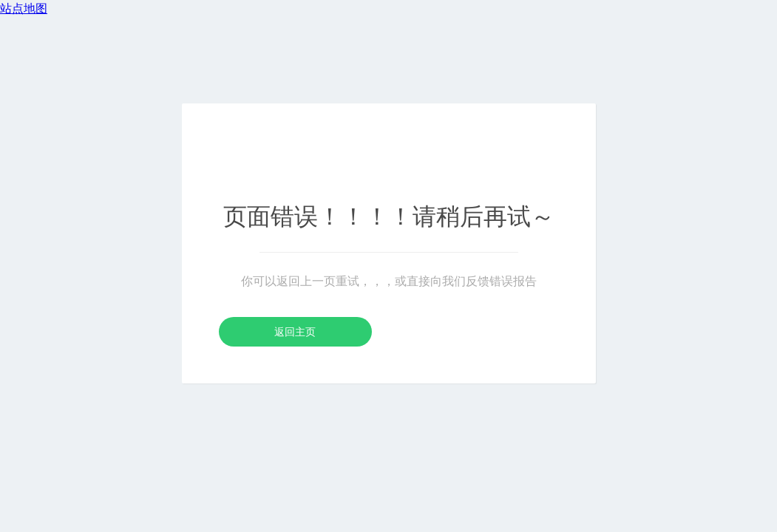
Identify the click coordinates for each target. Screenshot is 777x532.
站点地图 (24, 8)
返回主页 (295, 332)
